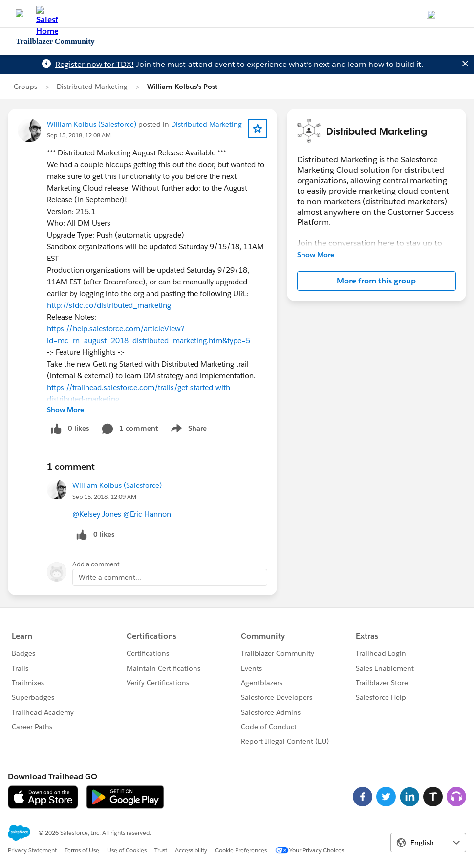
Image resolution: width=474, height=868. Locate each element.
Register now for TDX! (95, 64)
